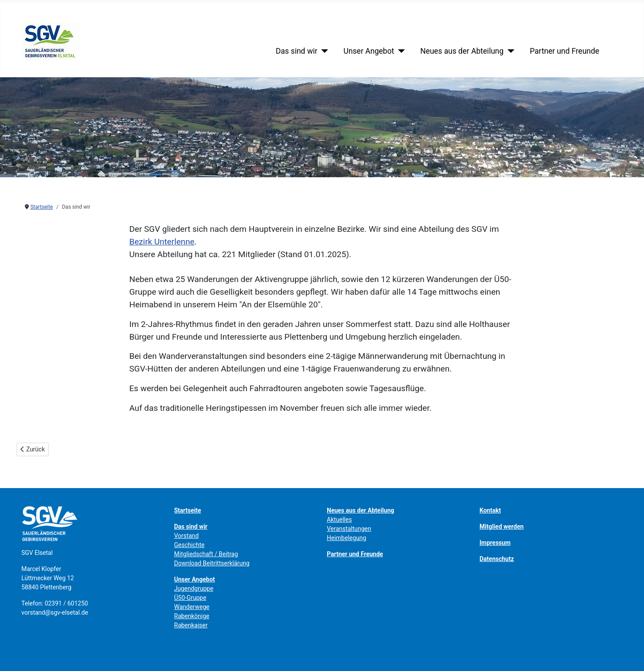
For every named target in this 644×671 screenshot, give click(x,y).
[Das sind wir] (323, 51)
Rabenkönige (192, 616)
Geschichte (189, 545)
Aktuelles (339, 520)
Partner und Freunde (564, 51)
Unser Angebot (369, 51)
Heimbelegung (346, 538)
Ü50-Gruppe (190, 598)
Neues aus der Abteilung (462, 51)
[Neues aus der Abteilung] (509, 51)
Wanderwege (192, 607)
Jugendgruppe (194, 588)
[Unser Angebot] (399, 51)
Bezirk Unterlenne (162, 242)
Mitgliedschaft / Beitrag (206, 554)
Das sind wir (296, 51)
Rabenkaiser (191, 625)
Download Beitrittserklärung (212, 563)
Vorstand (186, 536)
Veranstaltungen (349, 529)
